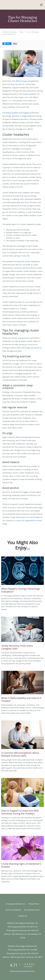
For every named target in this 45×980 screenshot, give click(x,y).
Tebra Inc (22, 904)
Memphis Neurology (9, 32)
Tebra (33, 971)
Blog (22, 32)
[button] (41, 5)
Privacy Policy (34, 904)
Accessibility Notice (32, 910)
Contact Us (23, 916)
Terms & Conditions (13, 910)
